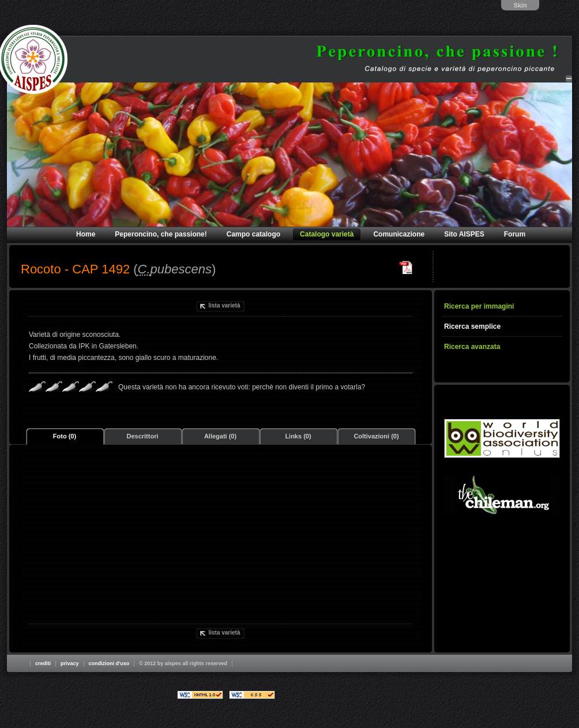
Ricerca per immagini (479, 306)
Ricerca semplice (472, 327)
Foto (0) (65, 436)
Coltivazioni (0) (376, 436)
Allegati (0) (220, 436)
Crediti (43, 663)
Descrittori (142, 436)
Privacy (70, 663)
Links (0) (298, 436)
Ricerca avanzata (472, 347)
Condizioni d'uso (109, 663)
